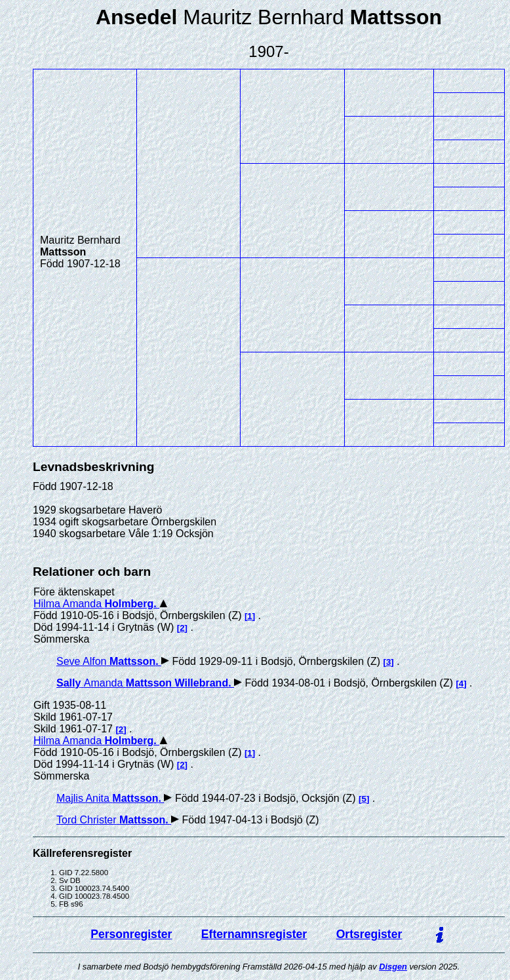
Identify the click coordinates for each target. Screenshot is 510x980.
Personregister (131, 934)
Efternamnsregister (254, 934)
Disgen (393, 967)
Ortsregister (369, 934)
